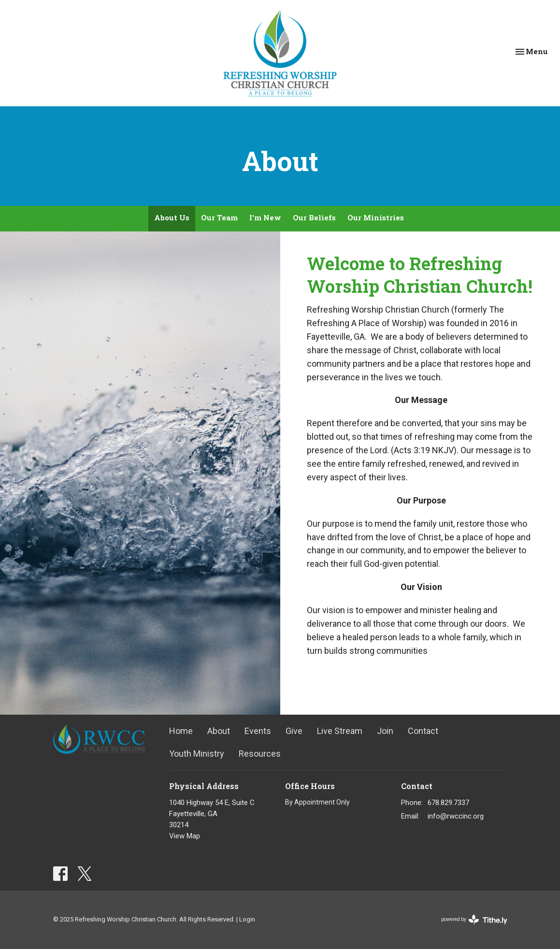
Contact (423, 731)
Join (385, 731)
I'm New (265, 217)
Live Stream (340, 731)
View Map (185, 836)
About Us (172, 217)
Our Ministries (376, 217)
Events (258, 731)
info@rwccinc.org (456, 816)
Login (247, 919)
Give (294, 731)
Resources (260, 754)
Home (181, 731)
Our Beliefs (314, 217)
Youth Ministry (197, 754)
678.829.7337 (448, 803)
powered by (474, 920)
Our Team (219, 217)
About (219, 731)
